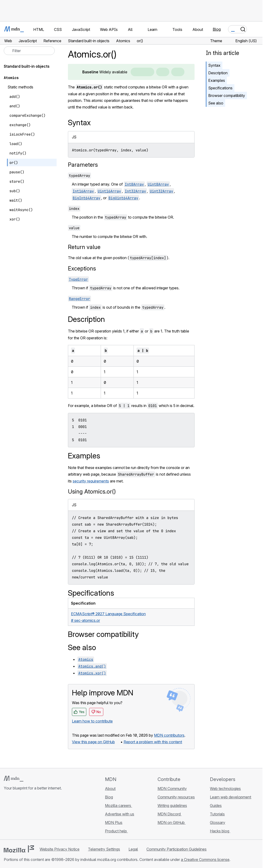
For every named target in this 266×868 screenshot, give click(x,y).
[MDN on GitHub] (7, 816)
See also (216, 103)
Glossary (218, 822)
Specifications (220, 88)
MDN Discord (170, 814)
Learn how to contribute (92, 721)
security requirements (91, 481)
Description (218, 73)
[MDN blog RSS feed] (41, 816)
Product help (116, 831)
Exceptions (82, 268)
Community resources (176, 797)
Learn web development (231, 797)
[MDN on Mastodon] (32, 816)
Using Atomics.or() (92, 492)
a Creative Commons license (205, 860)
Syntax (214, 65)
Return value (84, 247)
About (110, 789)
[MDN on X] (24, 816)
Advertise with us (120, 814)
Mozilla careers (118, 806)
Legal (133, 849)
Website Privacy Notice (60, 849)
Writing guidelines (172, 806)
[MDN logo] (14, 779)
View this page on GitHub (93, 742)
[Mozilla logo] (19, 849)
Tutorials (217, 814)
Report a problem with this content (153, 742)
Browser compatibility (227, 96)
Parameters (83, 165)
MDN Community (172, 789)
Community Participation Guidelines (177, 849)
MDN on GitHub (172, 822)
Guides (216, 806)
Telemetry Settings (104, 849)
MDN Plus (114, 822)
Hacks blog (220, 831)
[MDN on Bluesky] (15, 816)
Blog (217, 29)
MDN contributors (169, 735)
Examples (217, 80)
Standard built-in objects (27, 66)
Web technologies (225, 789)
